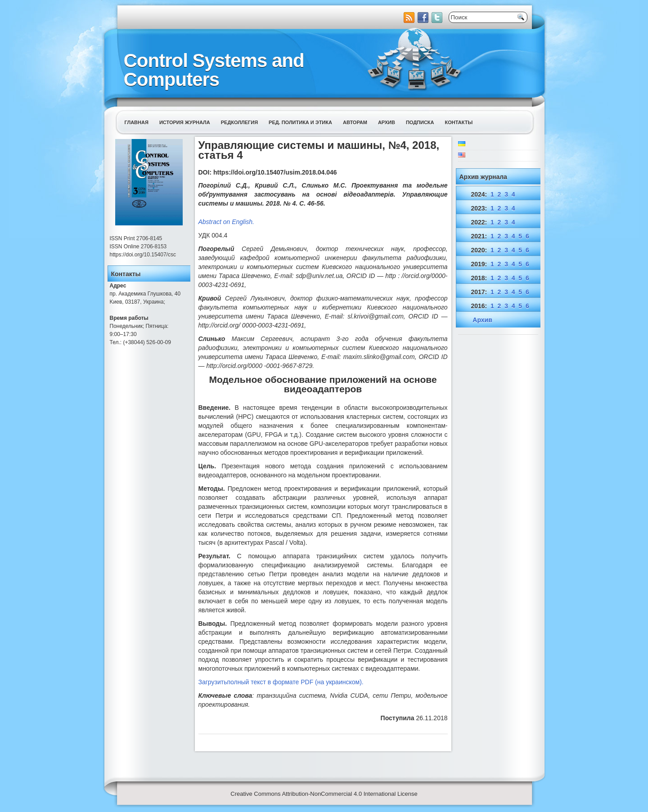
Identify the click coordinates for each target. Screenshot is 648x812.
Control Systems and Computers (214, 70)
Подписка (420, 122)
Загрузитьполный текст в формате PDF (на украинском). (281, 682)
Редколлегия (239, 122)
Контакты (459, 122)
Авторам (355, 122)
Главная (137, 122)
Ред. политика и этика (300, 122)
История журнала (185, 122)
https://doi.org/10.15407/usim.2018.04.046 (275, 172)
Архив (387, 122)
